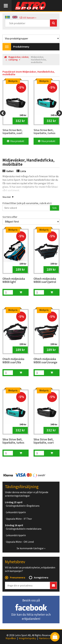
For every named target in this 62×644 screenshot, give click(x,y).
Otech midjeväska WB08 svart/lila (13, 361)
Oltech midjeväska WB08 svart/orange (45, 361)
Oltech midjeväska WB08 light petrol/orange (14, 281)
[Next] (59, 113)
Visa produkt (16, 141)
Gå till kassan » (28, 18)
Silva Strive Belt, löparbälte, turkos (13, 441)
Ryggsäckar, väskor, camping (19, 58)
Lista (21, 171)
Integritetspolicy (27, 638)
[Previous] (3, 113)
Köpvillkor (11, 638)
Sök (54, 208)
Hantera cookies (48, 638)
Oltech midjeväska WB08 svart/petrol (45, 280)
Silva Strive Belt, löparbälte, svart (44, 441)
